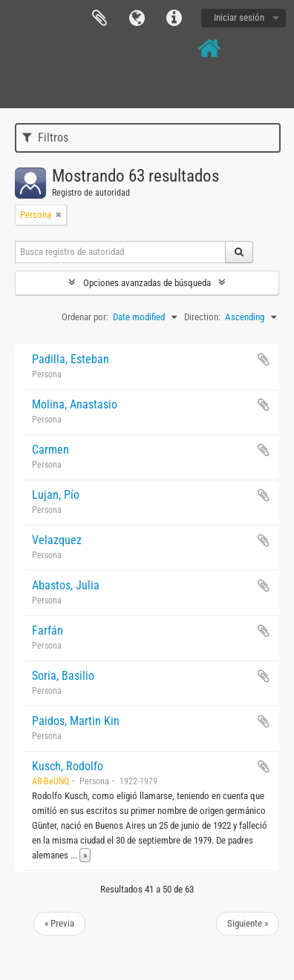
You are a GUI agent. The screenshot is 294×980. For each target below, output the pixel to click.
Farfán (48, 630)
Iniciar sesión (239, 17)
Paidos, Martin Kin (76, 721)
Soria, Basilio (63, 676)
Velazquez (57, 540)
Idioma (137, 19)
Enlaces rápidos (174, 19)
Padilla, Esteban (71, 359)
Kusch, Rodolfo (68, 766)
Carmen (50, 450)
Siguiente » (248, 923)
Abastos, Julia (66, 585)
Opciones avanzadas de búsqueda (147, 283)
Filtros (45, 138)
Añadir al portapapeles (264, 360)
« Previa (59, 923)
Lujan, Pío (56, 495)
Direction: (202, 317)
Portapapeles (99, 19)
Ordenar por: (85, 317)
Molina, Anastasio (75, 404)
